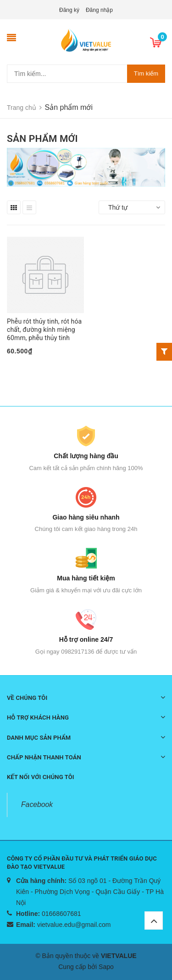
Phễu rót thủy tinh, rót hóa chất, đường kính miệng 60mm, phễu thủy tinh (44, 330)
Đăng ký (69, 10)
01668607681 (61, 914)
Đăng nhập (99, 10)
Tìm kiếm (146, 73)
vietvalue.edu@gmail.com (74, 925)
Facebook (37, 804)
